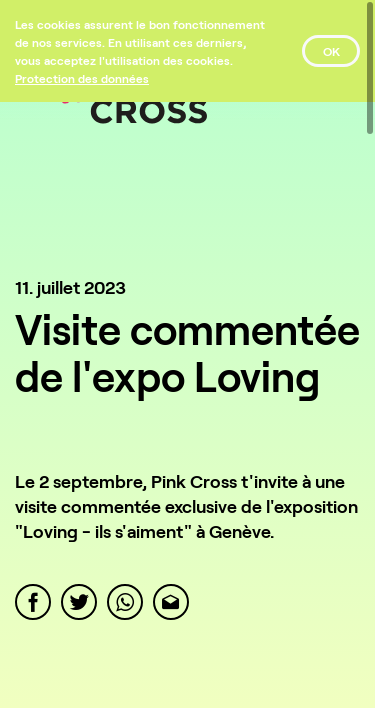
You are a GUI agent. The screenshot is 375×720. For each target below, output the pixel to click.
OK (331, 51)
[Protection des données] (82, 78)
